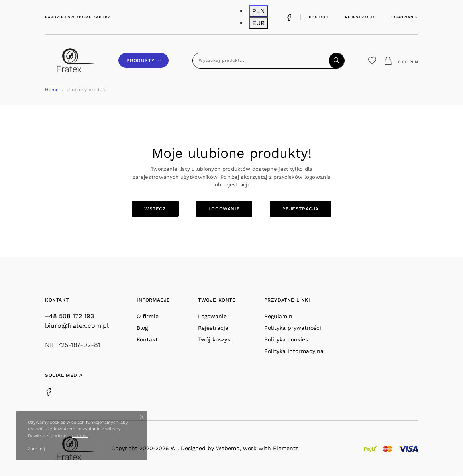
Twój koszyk (214, 339)
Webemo (228, 448)
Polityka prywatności (293, 328)
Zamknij (36, 449)
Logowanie (405, 17)
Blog (142, 328)
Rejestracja (360, 17)
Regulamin (278, 316)
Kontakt (319, 17)
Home (52, 90)
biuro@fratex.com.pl (77, 326)
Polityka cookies (286, 339)
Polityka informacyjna (294, 351)
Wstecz (155, 209)
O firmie (148, 316)
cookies (80, 436)
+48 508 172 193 (70, 316)
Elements (286, 448)
